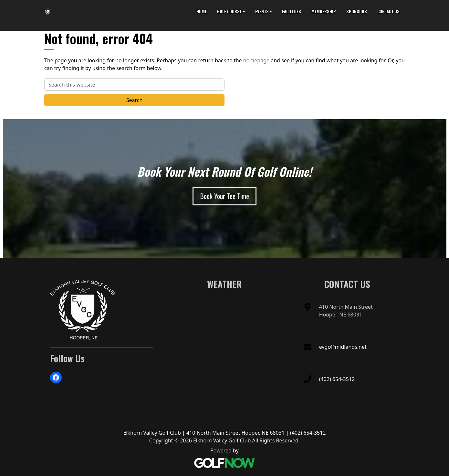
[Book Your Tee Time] (225, 196)
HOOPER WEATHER (224, 319)
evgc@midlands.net (343, 347)
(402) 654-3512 (337, 379)
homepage (256, 60)
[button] (231, 12)
